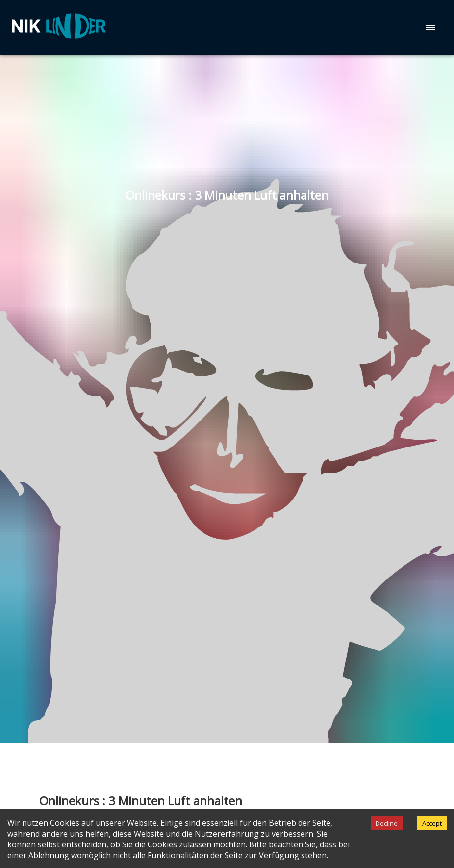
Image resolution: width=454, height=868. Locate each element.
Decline (387, 823)
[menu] (430, 27)
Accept (432, 823)
